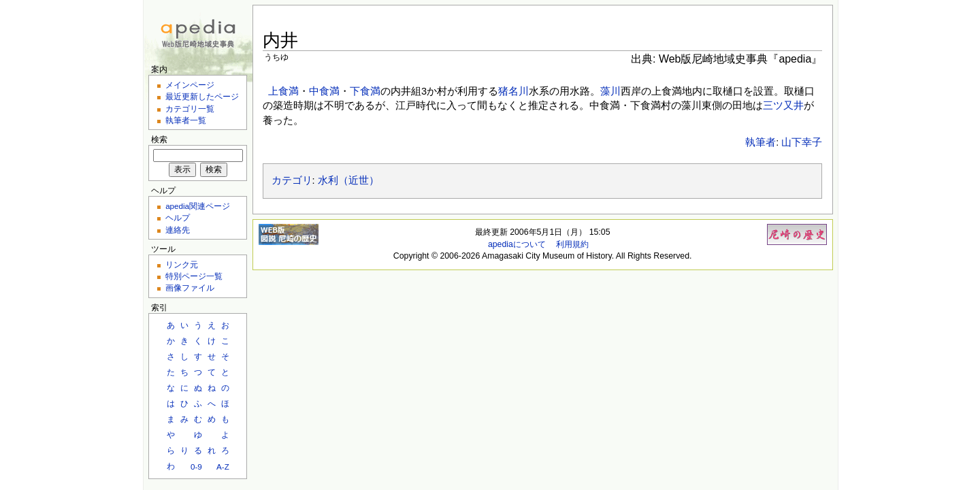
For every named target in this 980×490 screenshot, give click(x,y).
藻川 (610, 91)
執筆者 (761, 142)
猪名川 (513, 91)
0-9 (196, 467)
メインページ (190, 85)
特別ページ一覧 (194, 276)
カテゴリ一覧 (190, 109)
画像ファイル (190, 288)
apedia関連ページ (198, 206)
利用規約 (572, 244)
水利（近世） (348, 180)
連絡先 (178, 230)
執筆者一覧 (186, 120)
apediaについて (517, 244)
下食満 (365, 91)
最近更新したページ (202, 96)
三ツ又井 (783, 105)
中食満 (324, 91)
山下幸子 (802, 142)
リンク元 (182, 264)
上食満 (283, 91)
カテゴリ (292, 180)
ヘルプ (178, 217)
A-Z (223, 467)
